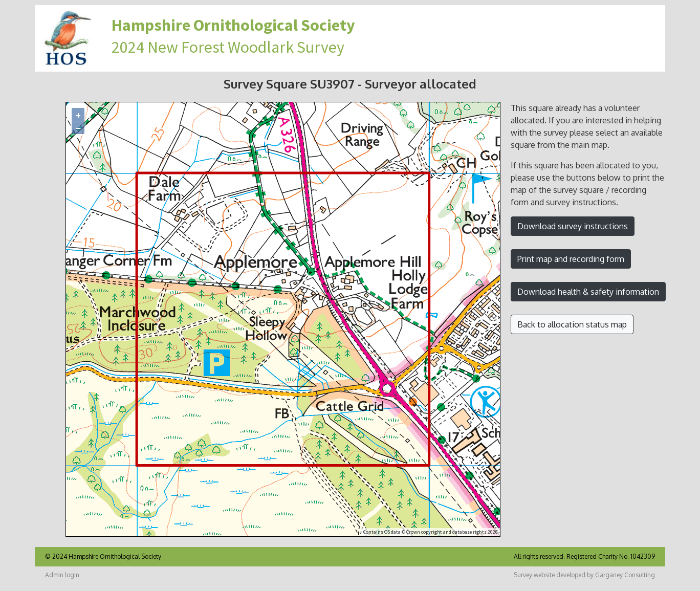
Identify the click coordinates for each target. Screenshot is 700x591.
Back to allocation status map (572, 324)
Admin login (62, 575)
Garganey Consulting (625, 575)
